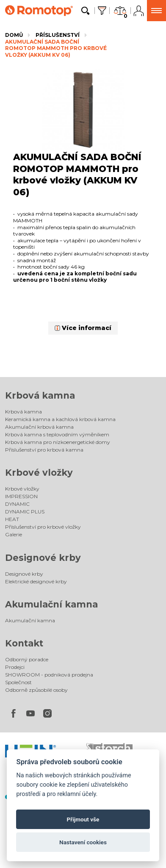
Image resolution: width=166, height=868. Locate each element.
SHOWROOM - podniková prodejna (49, 675)
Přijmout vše (83, 819)
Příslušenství (58, 35)
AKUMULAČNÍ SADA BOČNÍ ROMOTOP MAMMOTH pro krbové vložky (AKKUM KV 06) (56, 48)
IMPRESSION (21, 496)
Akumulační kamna (51, 604)
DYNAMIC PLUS (25, 512)
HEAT (12, 519)
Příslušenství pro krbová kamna (44, 450)
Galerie (14, 534)
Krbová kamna (40, 395)
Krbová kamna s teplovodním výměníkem (57, 434)
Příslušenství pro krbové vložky (43, 527)
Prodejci (15, 667)
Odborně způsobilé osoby (36, 690)
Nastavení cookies (83, 842)
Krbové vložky (39, 473)
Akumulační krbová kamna (39, 427)
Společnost (18, 682)
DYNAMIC (17, 504)
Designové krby (43, 558)
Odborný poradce (27, 659)
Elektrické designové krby (36, 581)
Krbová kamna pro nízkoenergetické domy (58, 442)
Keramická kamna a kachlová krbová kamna (60, 419)
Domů (14, 35)
